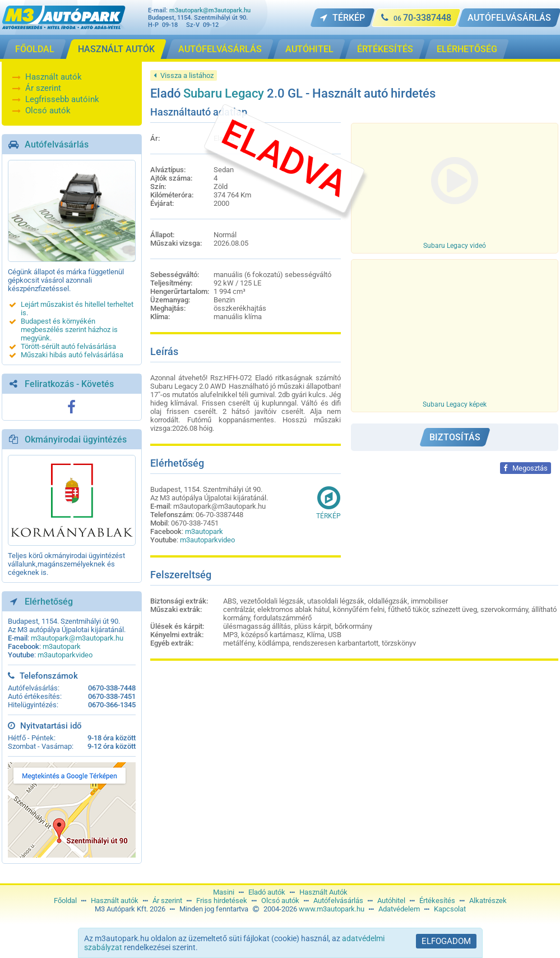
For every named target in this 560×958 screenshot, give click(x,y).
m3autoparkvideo (65, 655)
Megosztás (526, 468)
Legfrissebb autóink (62, 99)
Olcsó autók (48, 110)
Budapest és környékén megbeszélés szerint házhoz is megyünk (69, 330)
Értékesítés (437, 901)
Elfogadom (446, 941)
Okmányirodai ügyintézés (76, 439)
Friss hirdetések (222, 901)
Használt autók (54, 77)
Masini (224, 892)
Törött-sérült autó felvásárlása (68, 346)
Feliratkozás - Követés (69, 384)
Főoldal (65, 901)
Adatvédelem (399, 909)
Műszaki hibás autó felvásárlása (72, 355)
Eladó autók (267, 892)
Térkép (328, 503)
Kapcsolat (450, 909)
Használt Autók (323, 892)
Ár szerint (43, 88)
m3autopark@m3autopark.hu (210, 10)
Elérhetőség (49, 602)
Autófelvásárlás (57, 144)
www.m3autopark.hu (332, 909)
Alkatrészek (488, 901)
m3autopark (62, 646)
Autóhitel (391, 901)
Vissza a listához (184, 75)
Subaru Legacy (224, 93)
